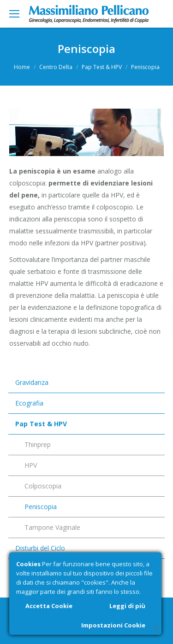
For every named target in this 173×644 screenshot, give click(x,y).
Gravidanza (32, 382)
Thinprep (38, 444)
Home (22, 67)
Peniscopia (41, 507)
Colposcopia (43, 486)
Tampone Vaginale (52, 527)
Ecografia (29, 403)
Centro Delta (56, 67)
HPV (31, 465)
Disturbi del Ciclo (40, 548)
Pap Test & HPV (102, 67)
